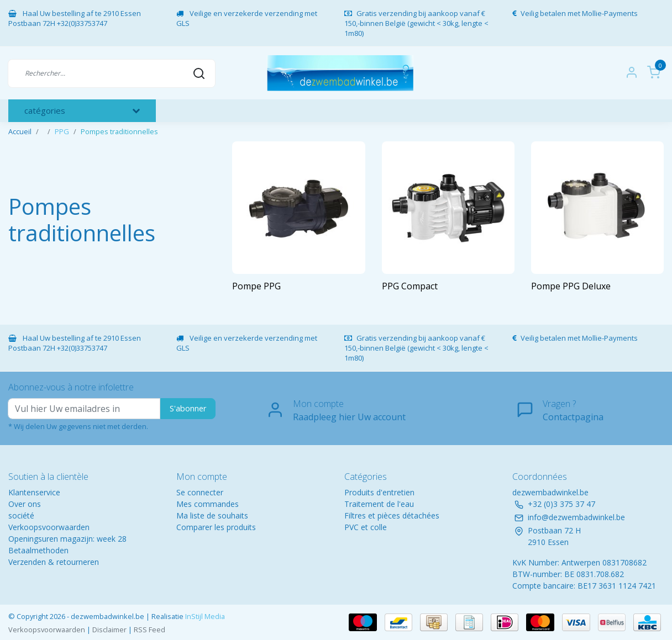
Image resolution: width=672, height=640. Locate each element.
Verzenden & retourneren (54, 562)
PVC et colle (366, 527)
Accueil (20, 131)
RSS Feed (149, 630)
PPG (62, 131)
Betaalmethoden (38, 550)
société (21, 515)
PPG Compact (410, 286)
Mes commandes (208, 504)
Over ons (25, 504)
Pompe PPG (256, 286)
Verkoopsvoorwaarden (49, 527)
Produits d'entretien (379, 492)
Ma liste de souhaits (212, 515)
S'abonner (188, 408)
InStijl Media (204, 616)
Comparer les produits (216, 527)
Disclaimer (109, 630)
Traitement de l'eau (379, 504)
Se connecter (200, 492)
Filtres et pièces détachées (392, 515)
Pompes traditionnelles (119, 131)
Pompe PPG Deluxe (571, 286)
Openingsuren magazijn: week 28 (67, 539)
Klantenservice (34, 492)
